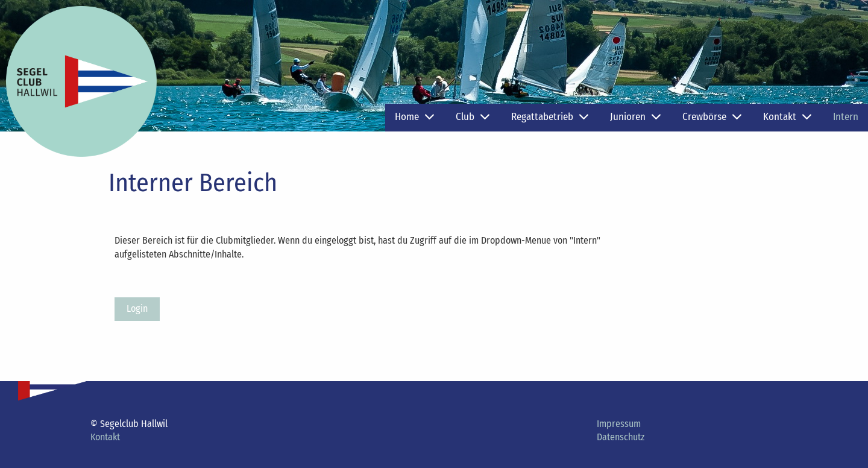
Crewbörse (712, 117)
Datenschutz (621, 437)
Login (137, 308)
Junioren (635, 117)
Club (473, 117)
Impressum (619, 424)
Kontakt (787, 117)
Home (414, 117)
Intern (846, 117)
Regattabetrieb (550, 117)
